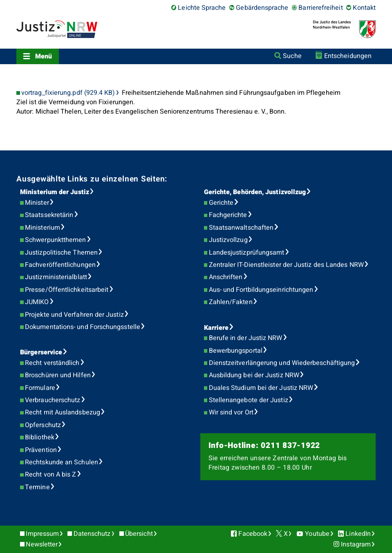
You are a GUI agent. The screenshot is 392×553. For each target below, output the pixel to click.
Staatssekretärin (49, 215)
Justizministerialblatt (56, 277)
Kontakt (364, 8)
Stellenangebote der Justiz (249, 400)
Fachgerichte (228, 215)
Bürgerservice (41, 352)
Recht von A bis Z (50, 475)
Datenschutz (92, 534)
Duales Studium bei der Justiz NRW (261, 388)
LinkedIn (358, 534)
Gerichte (221, 203)
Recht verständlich (52, 363)
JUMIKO (37, 302)
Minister (37, 203)
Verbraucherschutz (53, 400)
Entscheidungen (348, 56)
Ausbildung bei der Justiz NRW (254, 375)
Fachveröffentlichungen (60, 265)
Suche (292, 56)
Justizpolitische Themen (61, 253)
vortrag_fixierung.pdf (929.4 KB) (68, 93)
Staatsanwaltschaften (241, 228)
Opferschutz (43, 425)
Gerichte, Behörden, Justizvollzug (255, 192)
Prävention (41, 450)
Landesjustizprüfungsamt (247, 253)
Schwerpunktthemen (55, 240)
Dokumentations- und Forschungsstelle (83, 327)
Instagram (356, 544)
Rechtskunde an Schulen (62, 462)
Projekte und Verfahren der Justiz (74, 315)
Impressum (42, 534)
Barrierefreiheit (320, 8)
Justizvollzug (228, 240)
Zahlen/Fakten (231, 302)
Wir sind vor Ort (231, 412)
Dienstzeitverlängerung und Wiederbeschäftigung (282, 363)
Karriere (216, 328)
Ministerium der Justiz (55, 192)
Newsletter (42, 544)
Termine (37, 487)
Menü (44, 56)
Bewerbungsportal (236, 351)
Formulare (40, 388)
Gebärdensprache (262, 8)
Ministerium (43, 228)
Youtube (317, 534)
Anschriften (226, 277)
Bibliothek (40, 437)
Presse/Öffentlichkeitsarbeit (67, 290)
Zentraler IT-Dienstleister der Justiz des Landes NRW (286, 265)
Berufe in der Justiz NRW (246, 338)
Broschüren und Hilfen (58, 375)
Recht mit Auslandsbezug (63, 412)
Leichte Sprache (202, 8)
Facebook (253, 534)
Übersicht (139, 534)
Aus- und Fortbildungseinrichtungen (261, 290)
